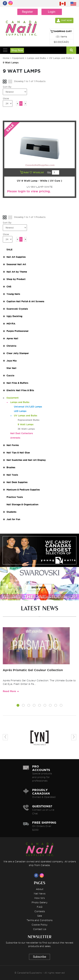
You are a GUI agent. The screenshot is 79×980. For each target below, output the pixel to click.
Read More (9, 691)
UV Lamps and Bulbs (61, 58)
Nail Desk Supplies (17, 482)
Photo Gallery (40, 902)
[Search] (71, 50)
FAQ (40, 907)
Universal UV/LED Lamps (28, 407)
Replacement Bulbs (29, 420)
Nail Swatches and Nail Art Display (26, 460)
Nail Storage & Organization (22, 504)
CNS (9, 287)
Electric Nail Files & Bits (20, 390)
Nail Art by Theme (17, 272)
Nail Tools (12, 475)
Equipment (19, 58)
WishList (37, 172)
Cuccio (10, 375)
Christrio (11, 346)
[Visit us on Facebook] (37, 875)
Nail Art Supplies (16, 257)
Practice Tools (15, 497)
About (40, 889)
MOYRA (11, 324)
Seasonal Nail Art (16, 264)
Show (6, 98)
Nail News (40, 893)
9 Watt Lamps (26, 424)
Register (27, 12)
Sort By (7, 87)
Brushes (11, 467)
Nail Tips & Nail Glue (18, 453)
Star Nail (11, 368)
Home (6, 58)
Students (11, 512)
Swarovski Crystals (17, 309)
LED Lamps (20, 411)
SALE (9, 249)
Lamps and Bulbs (37, 58)
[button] (18, 706)
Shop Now (17, 50)
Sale (40, 916)
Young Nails (13, 294)
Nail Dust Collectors (22, 433)
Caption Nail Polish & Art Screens (25, 301)
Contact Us (40, 929)
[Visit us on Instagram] (42, 875)
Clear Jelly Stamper (18, 353)
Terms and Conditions (39, 920)
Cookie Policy (40, 925)
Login (52, 12)
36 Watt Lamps (26, 429)
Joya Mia (12, 361)
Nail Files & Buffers (17, 383)
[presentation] (5, 737)
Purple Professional (17, 331)
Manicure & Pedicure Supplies (23, 490)
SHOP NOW (39, 554)
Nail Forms (13, 445)
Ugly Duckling (14, 316)
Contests (40, 911)
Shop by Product (16, 279)
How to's (39, 898)
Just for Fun (13, 519)
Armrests (15, 438)
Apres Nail (12, 338)
